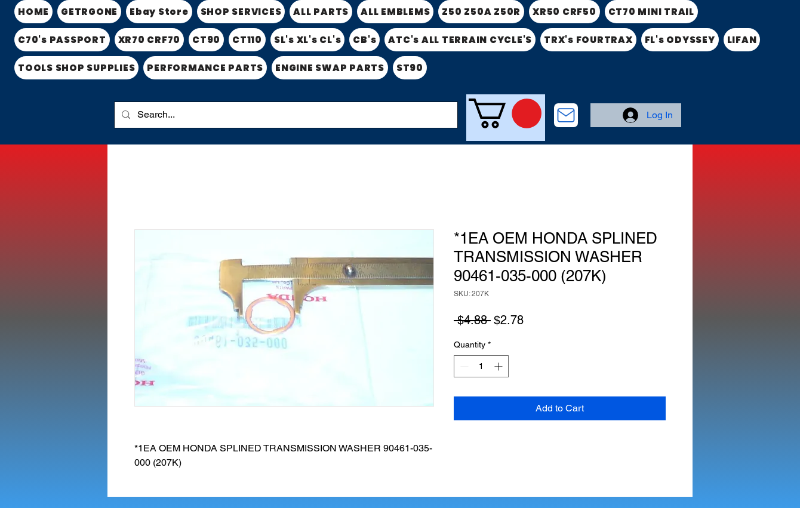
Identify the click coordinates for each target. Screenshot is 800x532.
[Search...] (285, 115)
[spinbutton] (481, 366)
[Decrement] (463, 366)
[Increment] (499, 366)
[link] (505, 113)
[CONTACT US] (566, 115)
